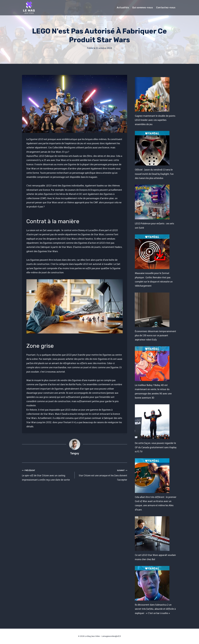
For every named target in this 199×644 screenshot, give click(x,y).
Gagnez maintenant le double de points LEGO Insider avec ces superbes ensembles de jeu (155, 120)
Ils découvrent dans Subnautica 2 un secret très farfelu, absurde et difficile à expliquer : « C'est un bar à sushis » (155, 609)
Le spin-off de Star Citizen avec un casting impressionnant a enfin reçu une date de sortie (47, 475)
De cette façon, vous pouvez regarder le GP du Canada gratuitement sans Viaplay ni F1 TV (156, 447)
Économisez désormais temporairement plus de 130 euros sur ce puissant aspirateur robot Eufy (155, 336)
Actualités (123, 8)
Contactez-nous (166, 8)
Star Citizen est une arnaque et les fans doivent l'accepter (102, 475)
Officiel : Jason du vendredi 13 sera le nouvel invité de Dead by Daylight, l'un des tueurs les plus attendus (154, 174)
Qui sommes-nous (143, 8)
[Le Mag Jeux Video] (29, 8)
